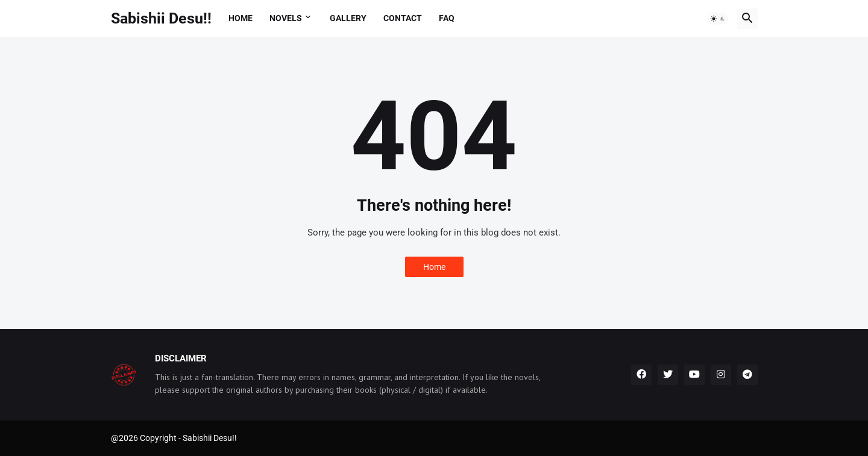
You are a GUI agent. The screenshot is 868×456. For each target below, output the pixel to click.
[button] (718, 19)
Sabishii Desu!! (161, 18)
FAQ (447, 18)
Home (241, 18)
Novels (286, 18)
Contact (403, 18)
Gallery (348, 18)
